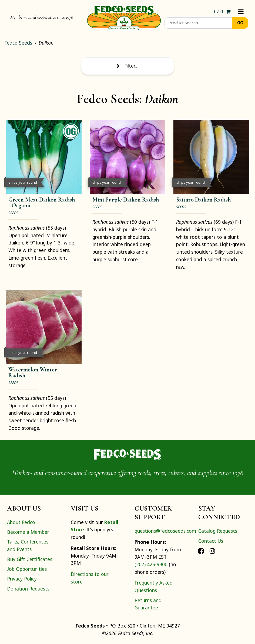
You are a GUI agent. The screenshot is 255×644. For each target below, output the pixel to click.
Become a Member (28, 532)
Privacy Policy (22, 579)
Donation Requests (28, 589)
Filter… (127, 66)
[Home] (124, 17)
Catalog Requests (218, 531)
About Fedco (21, 522)
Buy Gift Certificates (30, 559)
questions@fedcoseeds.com (165, 531)
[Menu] (241, 12)
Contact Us (211, 541)
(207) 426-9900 (151, 564)
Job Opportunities (27, 569)
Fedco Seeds (18, 43)
